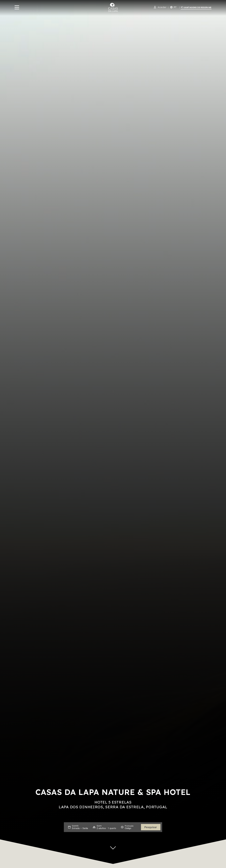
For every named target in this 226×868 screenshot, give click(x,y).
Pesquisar (151, 827)
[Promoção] (132, 828)
